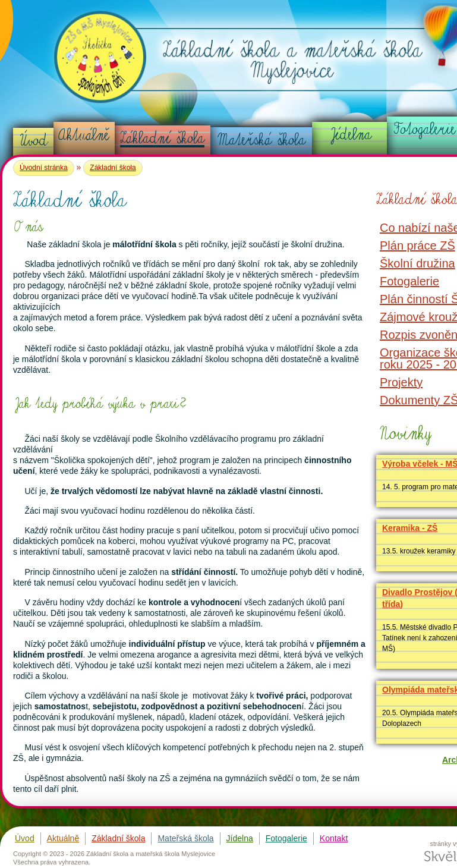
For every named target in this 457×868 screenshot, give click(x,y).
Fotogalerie (286, 838)
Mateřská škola (262, 140)
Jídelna (350, 134)
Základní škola (162, 138)
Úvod (34, 140)
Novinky (404, 433)
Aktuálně (84, 135)
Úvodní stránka (44, 168)
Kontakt (334, 838)
